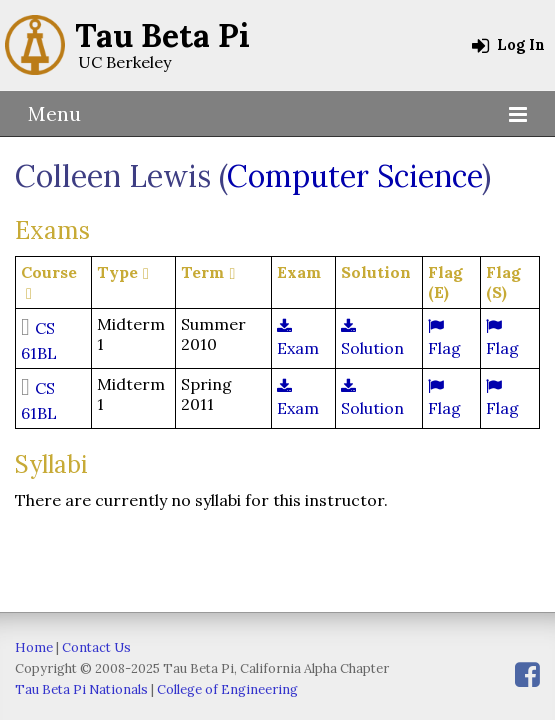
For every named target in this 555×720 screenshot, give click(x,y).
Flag (444, 338)
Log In (508, 45)
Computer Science (354, 176)
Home (34, 647)
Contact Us (96, 647)
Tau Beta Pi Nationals (81, 689)
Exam (298, 338)
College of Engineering (227, 689)
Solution (372, 338)
